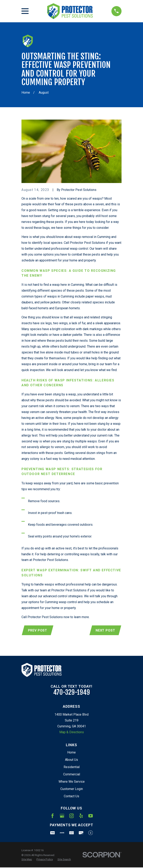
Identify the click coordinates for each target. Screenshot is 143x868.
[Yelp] (81, 816)
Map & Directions (72, 733)
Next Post (105, 630)
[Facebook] (52, 816)
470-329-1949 (72, 693)
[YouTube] (91, 816)
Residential (72, 767)
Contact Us (71, 796)
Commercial (72, 774)
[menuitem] (27, 860)
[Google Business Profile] (62, 816)
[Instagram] (71, 816)
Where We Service (72, 782)
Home (71, 753)
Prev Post (38, 630)
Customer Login (72, 789)
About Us (71, 760)
